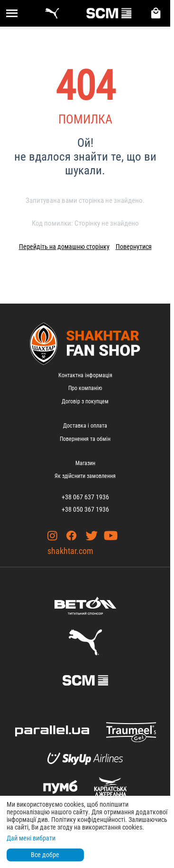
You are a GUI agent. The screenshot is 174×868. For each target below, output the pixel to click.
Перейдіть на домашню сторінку (64, 247)
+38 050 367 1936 (85, 509)
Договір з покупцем (85, 401)
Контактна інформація (85, 375)
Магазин (85, 463)
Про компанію (85, 388)
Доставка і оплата (85, 426)
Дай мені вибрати (31, 838)
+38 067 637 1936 (85, 497)
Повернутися (134, 247)
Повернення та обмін (85, 439)
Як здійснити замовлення (85, 476)
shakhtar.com (70, 551)
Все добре (45, 855)
